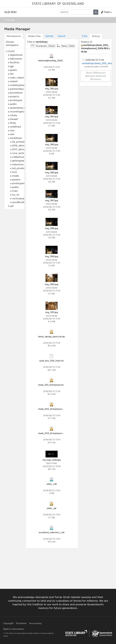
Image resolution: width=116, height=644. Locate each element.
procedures (16, 93)
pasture (16, 180)
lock (14, 172)
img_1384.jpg (52, 116)
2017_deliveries (21, 149)
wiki (12, 134)
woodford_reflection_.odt (51, 532)
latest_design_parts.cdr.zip (52, 337)
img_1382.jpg (51, 89)
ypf (12, 206)
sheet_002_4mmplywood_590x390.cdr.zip (60, 409)
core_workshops (21, 153)
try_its (16, 195)
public (13, 104)
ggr (12, 66)
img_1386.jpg (52, 172)
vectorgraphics (20, 199)
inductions (18, 165)
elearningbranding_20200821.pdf (55, 61)
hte (12, 74)
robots (14, 115)
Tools (105, 12)
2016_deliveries (21, 146)
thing (13, 123)
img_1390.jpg (51, 284)
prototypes (16, 100)
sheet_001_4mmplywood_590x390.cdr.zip (59, 385)
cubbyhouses (19, 157)
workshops (16, 138)
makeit (14, 81)
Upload (49, 36)
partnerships (17, 89)
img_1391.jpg (52, 312)
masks (16, 176)
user (12, 131)
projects (15, 97)
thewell (14, 119)
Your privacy (35, 623)
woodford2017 (20, 202)
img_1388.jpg (52, 228)
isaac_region (17, 78)
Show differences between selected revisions (96, 76)
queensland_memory (21, 108)
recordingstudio (19, 112)
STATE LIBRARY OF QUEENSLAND (58, 4)
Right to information (14, 629)
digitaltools (16, 55)
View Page (10, 20)
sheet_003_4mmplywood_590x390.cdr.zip (60, 433)
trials (15, 191)
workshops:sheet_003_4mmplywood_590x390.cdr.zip (95, 48)
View (85, 36)
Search (62, 36)
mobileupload (18, 85)
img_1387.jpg (52, 200)
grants (13, 70)
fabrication (16, 59)
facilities (15, 63)
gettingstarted (20, 161)
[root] (11, 51)
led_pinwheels (20, 168)
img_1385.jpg (51, 144)
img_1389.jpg (52, 256)
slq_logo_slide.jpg (52, 460)
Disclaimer (21, 623)
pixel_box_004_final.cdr (51, 361)
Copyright (8, 623)
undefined (15, 127)
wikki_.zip (52, 508)
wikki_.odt (52, 484)
